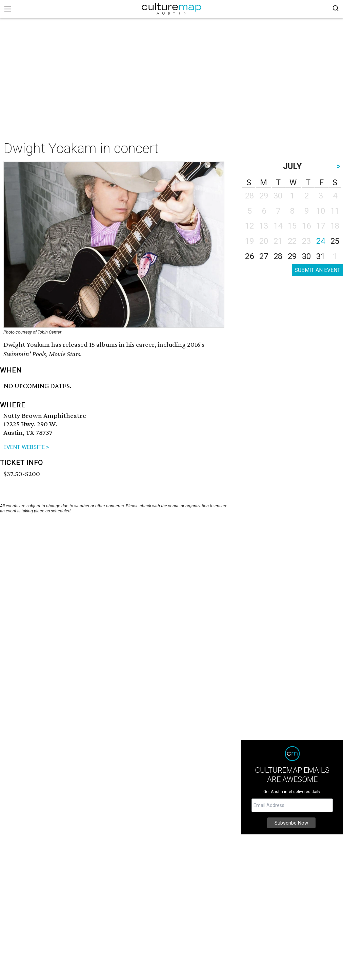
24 (321, 241)
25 (335, 241)
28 (278, 256)
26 (249, 256)
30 (306, 256)
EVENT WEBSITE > (26, 447)
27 (264, 256)
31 (321, 256)
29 (292, 256)
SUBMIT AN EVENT (317, 270)
